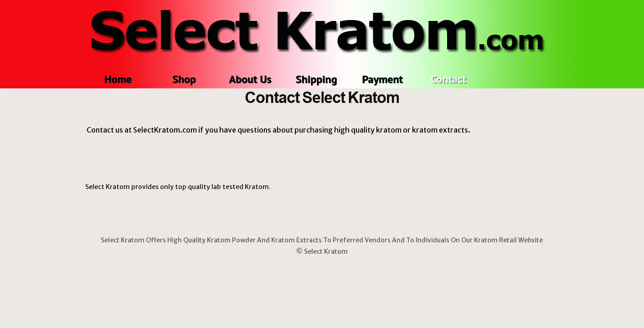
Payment (382, 79)
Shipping (317, 79)
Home (118, 79)
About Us (250, 79)
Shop (184, 79)
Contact (448, 79)
